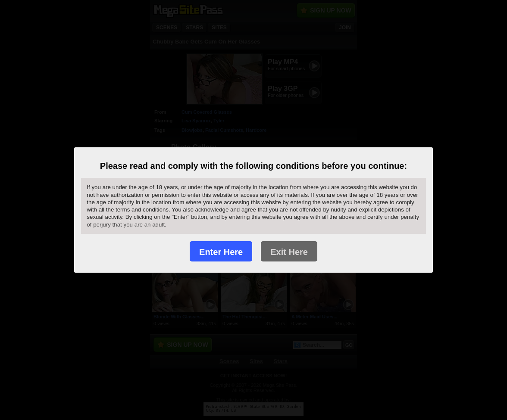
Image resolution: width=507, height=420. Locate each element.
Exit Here (289, 252)
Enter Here (221, 252)
